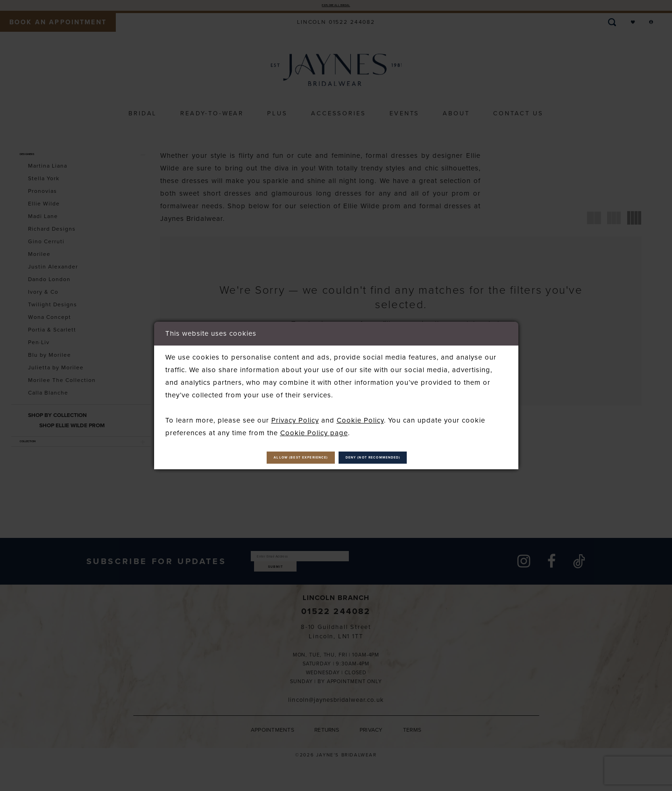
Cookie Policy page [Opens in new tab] (314, 428)
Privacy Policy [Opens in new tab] (295, 416)
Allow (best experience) (265, 457)
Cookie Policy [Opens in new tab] (360, 416)
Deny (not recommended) (411, 457)
